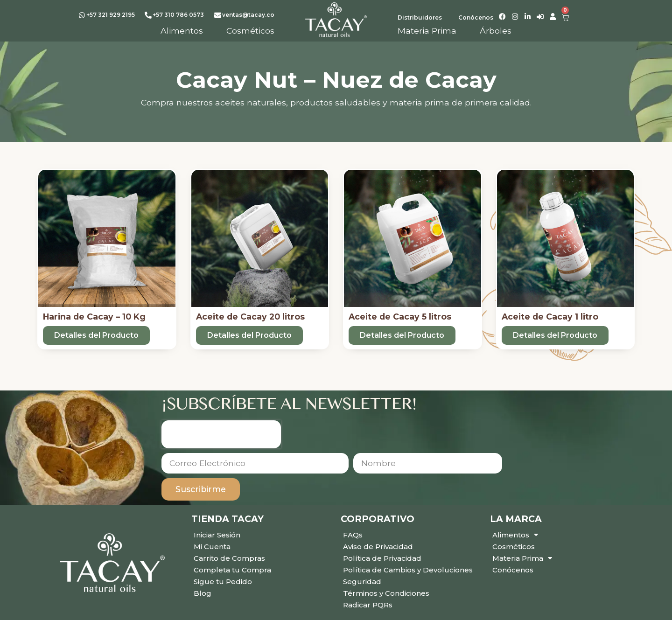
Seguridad (362, 582)
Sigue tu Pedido (223, 582)
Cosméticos (514, 547)
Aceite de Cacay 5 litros (400, 317)
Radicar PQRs (368, 605)
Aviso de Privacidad (378, 547)
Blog (203, 593)
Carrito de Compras (229, 558)
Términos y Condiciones (386, 593)
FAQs (353, 535)
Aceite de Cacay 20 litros (250, 317)
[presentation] (221, 434)
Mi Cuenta (212, 547)
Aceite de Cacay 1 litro (550, 317)
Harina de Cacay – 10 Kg (94, 317)
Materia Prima (522, 558)
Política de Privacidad (382, 558)
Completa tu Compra (232, 570)
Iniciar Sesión (217, 535)
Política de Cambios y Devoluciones (408, 570)
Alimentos (515, 535)
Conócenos (513, 570)
